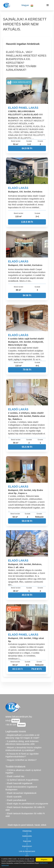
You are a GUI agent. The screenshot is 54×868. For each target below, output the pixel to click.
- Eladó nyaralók (14, 797)
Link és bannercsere (27, 851)
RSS (27, 856)
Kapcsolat (27, 841)
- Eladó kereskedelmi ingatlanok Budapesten (21, 788)
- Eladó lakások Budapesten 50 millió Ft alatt (25, 815)
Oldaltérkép (27, 831)
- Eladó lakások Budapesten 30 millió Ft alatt (25, 809)
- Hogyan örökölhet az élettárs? (21, 760)
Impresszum (27, 846)
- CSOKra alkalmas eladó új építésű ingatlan (23, 771)
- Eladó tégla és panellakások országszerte (27, 804)
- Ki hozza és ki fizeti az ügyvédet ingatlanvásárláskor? (22, 755)
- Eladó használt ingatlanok (19, 783)
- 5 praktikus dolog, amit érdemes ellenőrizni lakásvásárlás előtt (22, 743)
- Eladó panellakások (16, 800)
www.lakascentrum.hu (19, 717)
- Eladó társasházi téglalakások (21, 793)
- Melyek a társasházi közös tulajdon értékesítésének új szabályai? (23, 749)
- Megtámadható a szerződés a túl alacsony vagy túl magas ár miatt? (22, 736)
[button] (27, 5)
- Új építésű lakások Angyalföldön (22, 780)
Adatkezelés (27, 836)
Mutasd (16, 721)
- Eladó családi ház (15, 776)
